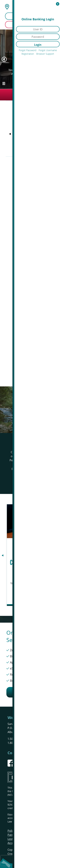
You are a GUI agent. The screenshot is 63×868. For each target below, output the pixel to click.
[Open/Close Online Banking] (58, 4)
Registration (28, 54)
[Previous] (4, 59)
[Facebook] (11, 763)
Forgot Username (48, 50)
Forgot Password (28, 50)
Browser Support (45, 54)
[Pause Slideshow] (4, 83)
